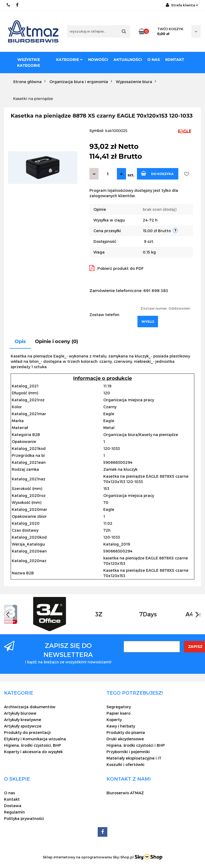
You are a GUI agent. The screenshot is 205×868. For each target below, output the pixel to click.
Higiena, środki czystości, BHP (33, 745)
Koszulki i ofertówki (125, 764)
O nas (154, 60)
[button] (19, 693)
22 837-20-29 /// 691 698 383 (9, 5)
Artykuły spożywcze (23, 726)
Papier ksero (119, 713)
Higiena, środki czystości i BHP (136, 745)
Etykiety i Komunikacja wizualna (35, 739)
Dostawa (13, 806)
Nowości (98, 60)
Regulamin (14, 812)
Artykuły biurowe (20, 713)
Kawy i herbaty (121, 726)
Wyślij (148, 322)
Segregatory (119, 707)
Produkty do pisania (126, 732)
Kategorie (69, 60)
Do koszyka (157, 173)
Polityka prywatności (24, 818)
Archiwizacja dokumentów (30, 707)
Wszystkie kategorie (29, 63)
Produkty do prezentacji (27, 732)
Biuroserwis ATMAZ (125, 793)
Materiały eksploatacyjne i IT (134, 758)
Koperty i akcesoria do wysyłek (33, 752)
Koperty (114, 720)
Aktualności (128, 60)
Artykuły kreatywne (23, 720)
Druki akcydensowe (125, 739)
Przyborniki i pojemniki (128, 752)
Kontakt (175, 60)
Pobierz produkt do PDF (117, 268)
